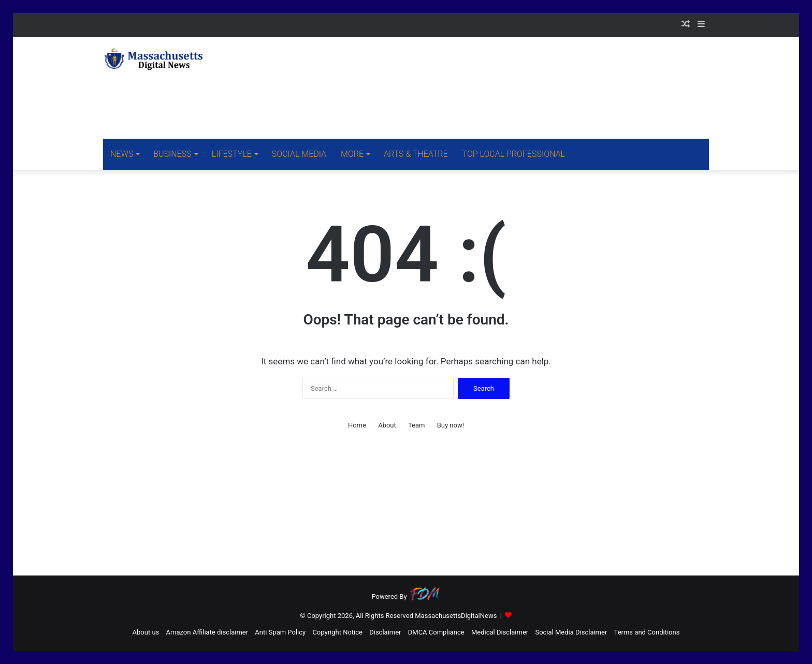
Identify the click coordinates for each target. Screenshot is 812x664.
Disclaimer (385, 632)
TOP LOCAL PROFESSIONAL (514, 154)
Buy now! (451, 425)
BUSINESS (172, 154)
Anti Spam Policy (280, 632)
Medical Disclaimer (500, 632)
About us (146, 632)
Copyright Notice (337, 632)
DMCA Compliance (436, 632)
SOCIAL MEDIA (299, 154)
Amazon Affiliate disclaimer (207, 632)
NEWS (122, 154)
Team (417, 425)
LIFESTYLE (232, 154)
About (387, 425)
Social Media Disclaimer (571, 632)
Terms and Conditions (647, 632)
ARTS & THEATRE (416, 154)
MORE (352, 154)
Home (357, 425)
